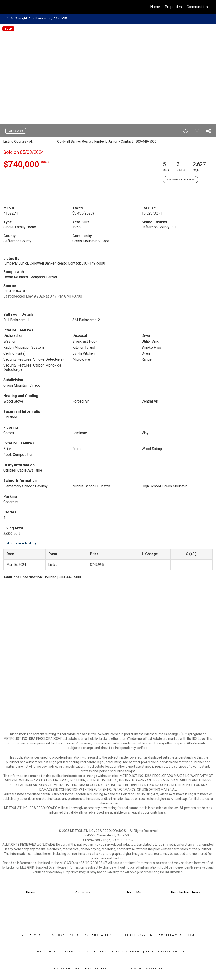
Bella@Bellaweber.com (172, 935)
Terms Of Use (43, 952)
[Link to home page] (6, 7)
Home (155, 7)
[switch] (186, 131)
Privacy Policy (75, 952)
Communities (197, 7)
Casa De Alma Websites (140, 969)
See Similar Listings (181, 180)
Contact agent (16, 131)
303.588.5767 (134, 935)
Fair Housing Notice (166, 952)
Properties (173, 7)
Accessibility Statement (118, 952)
